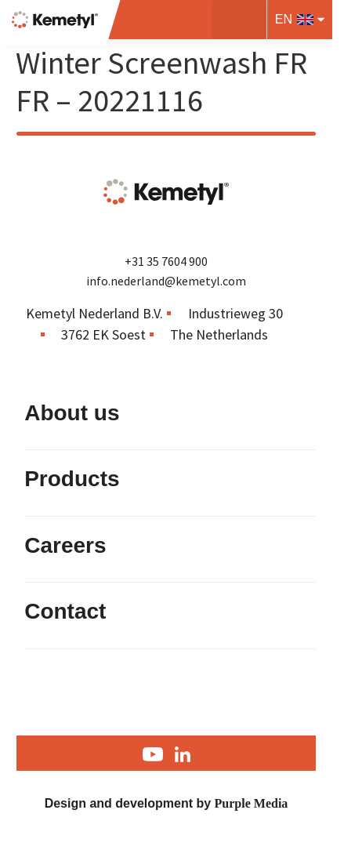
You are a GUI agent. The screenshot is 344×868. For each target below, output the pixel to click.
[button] (239, 20)
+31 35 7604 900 (166, 261)
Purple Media (252, 803)
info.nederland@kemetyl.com (166, 281)
